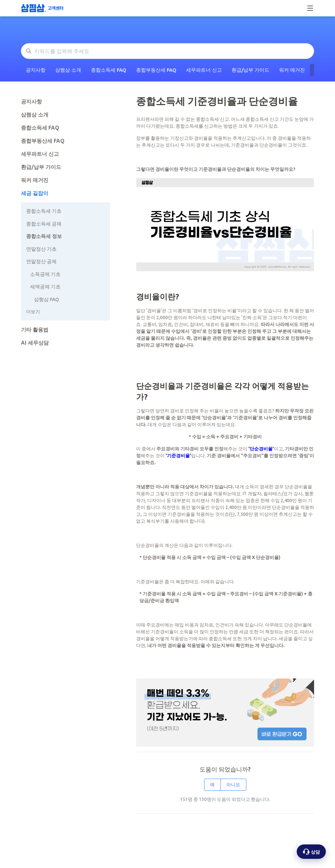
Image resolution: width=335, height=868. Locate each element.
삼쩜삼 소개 (68, 70)
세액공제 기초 (45, 287)
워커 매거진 (292, 70)
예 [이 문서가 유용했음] (212, 785)
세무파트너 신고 (204, 70)
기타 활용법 (35, 330)
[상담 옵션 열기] (311, 852)
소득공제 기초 (45, 274)
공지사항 (36, 70)
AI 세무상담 (35, 343)
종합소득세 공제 (44, 224)
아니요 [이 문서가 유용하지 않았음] (233, 785)
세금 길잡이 (35, 193)
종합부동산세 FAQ (156, 70)
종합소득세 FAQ (109, 70)
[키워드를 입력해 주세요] (167, 51)
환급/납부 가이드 (250, 70)
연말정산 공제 (41, 261)
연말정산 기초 (41, 249)
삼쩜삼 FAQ (46, 299)
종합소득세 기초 (44, 211)
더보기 (33, 312)
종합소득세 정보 (44, 236)
